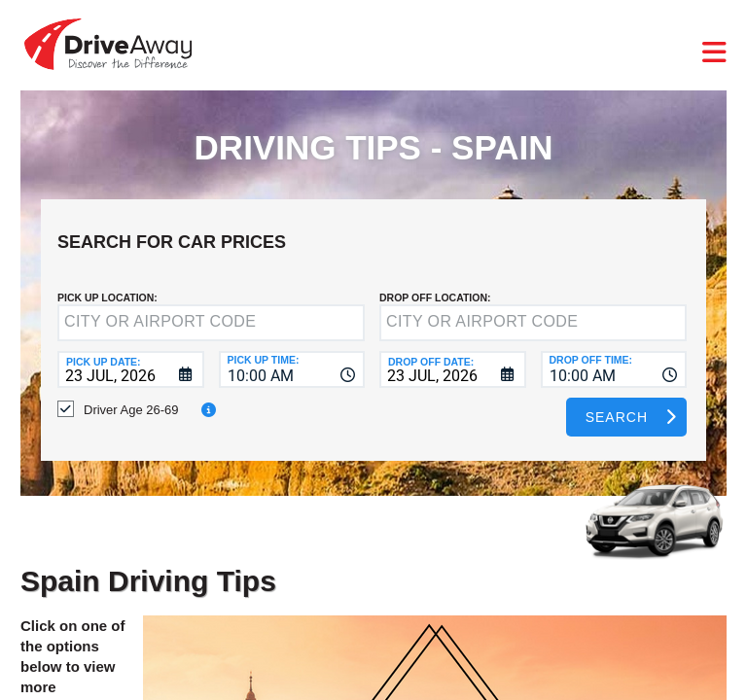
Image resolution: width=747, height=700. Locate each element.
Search (617, 417)
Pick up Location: (107, 297)
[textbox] (211, 323)
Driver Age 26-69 (131, 410)
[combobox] (292, 369)
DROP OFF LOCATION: (435, 297)
